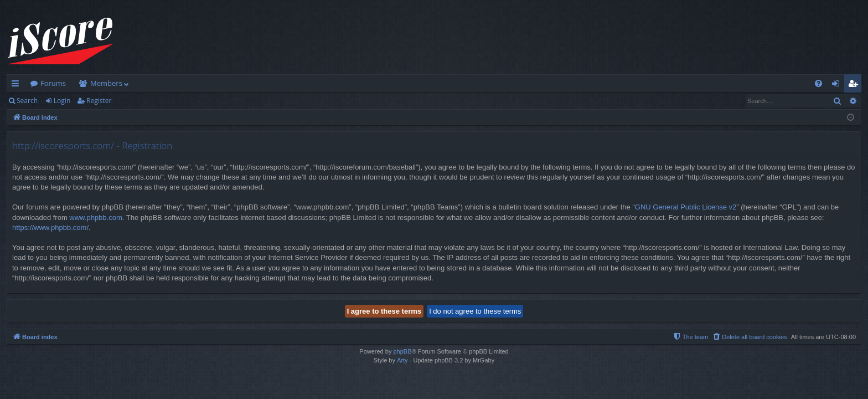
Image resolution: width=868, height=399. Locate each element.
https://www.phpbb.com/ (50, 227)
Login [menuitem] (838, 85)
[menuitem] (818, 83)
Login (62, 101)
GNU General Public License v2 (686, 207)
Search (27, 101)
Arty (402, 360)
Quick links (17, 85)
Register (99, 101)
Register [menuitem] (855, 85)
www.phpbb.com (95, 218)
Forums (53, 83)
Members (106, 83)
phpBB (402, 351)
